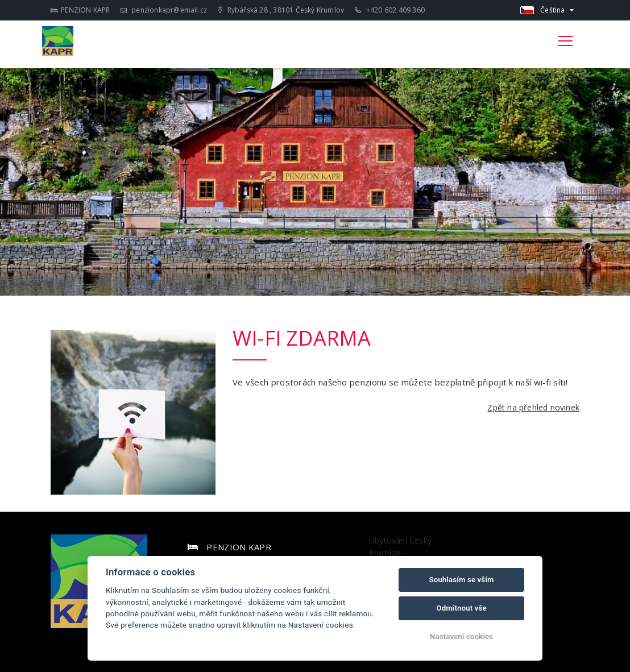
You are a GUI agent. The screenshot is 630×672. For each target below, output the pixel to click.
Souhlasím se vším (462, 580)
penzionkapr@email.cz (164, 10)
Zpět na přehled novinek (533, 407)
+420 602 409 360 (390, 10)
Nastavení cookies (461, 636)
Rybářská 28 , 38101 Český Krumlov (281, 10)
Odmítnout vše (461, 608)
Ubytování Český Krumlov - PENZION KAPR (400, 552)
